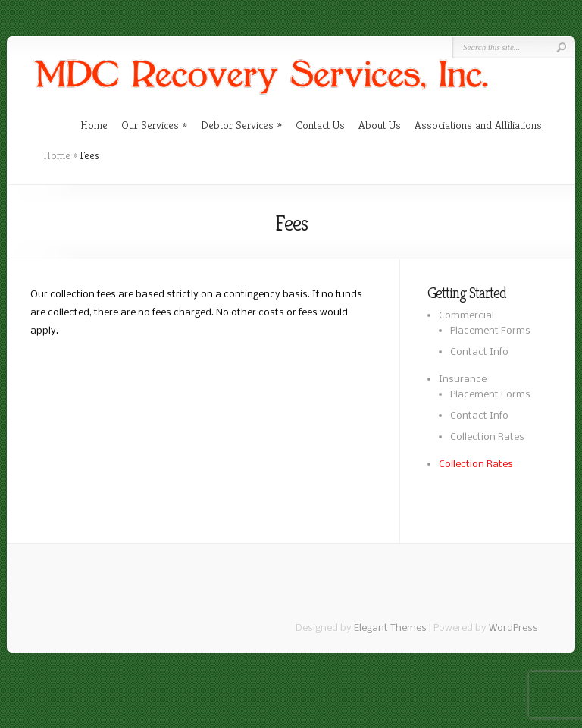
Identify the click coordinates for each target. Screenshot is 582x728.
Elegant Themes (390, 628)
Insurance (463, 380)
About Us (380, 125)
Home (94, 125)
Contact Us (320, 125)
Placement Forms (490, 331)
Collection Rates (487, 437)
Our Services (150, 125)
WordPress (513, 628)
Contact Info (479, 352)
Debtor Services (237, 125)
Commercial (466, 316)
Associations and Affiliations (478, 125)
